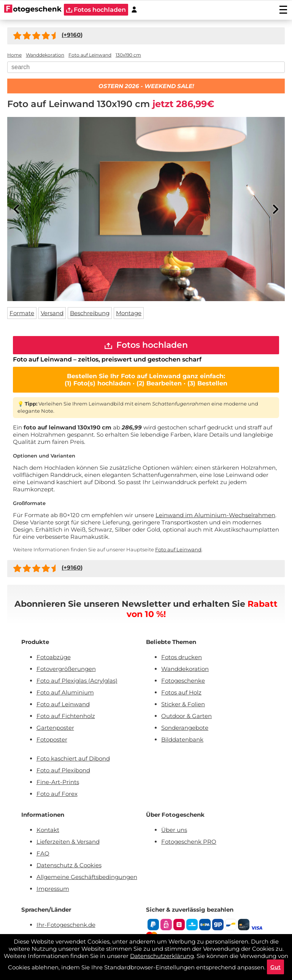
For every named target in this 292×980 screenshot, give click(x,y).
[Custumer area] (134, 10)
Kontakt (48, 831)
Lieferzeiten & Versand (68, 842)
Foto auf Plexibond (63, 771)
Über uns (174, 831)
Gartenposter (55, 728)
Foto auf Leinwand (178, 550)
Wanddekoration (185, 670)
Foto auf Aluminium (65, 693)
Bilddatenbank (182, 740)
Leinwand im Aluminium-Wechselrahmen (215, 516)
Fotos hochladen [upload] (96, 10)
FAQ (43, 854)
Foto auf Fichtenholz (66, 717)
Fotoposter (52, 740)
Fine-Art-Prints (58, 783)
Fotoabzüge (54, 658)
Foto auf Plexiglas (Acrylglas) (77, 681)
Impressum (53, 889)
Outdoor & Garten (186, 717)
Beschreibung (90, 313)
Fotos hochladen (146, 345)
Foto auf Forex (57, 795)
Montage (129, 313)
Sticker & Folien (183, 705)
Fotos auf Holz (181, 693)
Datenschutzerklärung (162, 956)
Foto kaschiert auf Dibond (73, 759)
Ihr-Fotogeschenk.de (66, 926)
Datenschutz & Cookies (69, 866)
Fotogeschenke (183, 681)
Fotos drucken (182, 658)
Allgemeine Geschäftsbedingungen (87, 878)
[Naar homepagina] (33, 9)
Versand (52, 313)
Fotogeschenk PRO (189, 842)
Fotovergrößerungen (66, 670)
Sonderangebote (185, 728)
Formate (22, 313)
